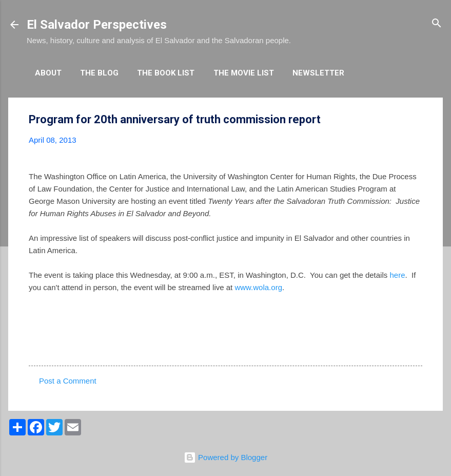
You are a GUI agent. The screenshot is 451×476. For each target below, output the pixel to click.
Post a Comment (68, 381)
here (397, 275)
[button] (416, 120)
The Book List (166, 73)
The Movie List (244, 73)
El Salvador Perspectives (97, 25)
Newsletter (318, 73)
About (48, 73)
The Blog (99, 73)
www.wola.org (258, 287)
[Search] (437, 24)
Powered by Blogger (225, 457)
